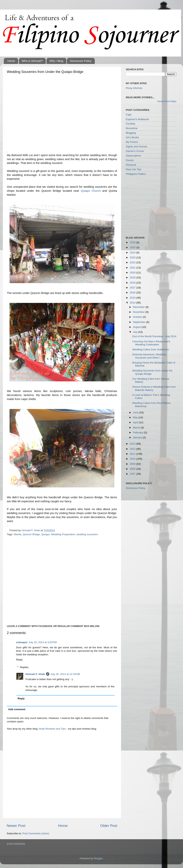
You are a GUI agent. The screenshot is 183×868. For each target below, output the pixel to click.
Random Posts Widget (167, 101)
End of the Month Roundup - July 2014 (154, 336)
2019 (133, 277)
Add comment (17, 709)
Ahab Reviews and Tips (52, 729)
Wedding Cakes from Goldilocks (151, 349)
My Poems (132, 142)
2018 (133, 283)
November (139, 312)
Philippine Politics (136, 174)
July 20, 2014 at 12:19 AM (65, 674)
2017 (133, 288)
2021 (133, 268)
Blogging (131, 133)
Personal (131, 165)
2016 (133, 293)
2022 (133, 262)
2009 (133, 464)
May (136, 417)
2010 (133, 459)
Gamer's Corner (135, 151)
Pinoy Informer (134, 88)
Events (130, 160)
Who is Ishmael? (32, 61)
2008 (133, 469)
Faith (129, 115)
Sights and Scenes (137, 147)
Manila (18, 534)
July (136, 332)
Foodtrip (131, 124)
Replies (24, 667)
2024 (133, 253)
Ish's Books (132, 137)
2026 (133, 242)
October (138, 317)
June (136, 412)
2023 (133, 258)
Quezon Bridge (31, 534)
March (137, 428)
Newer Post (16, 826)
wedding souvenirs (87, 534)
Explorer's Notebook (137, 119)
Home (11, 61)
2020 (133, 273)
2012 (133, 449)
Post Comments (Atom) (36, 833)
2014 (133, 303)
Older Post (109, 826)
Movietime (132, 128)
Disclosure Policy (81, 61)
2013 (133, 444)
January (138, 437)
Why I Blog (56, 61)
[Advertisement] (43, 113)
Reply (19, 660)
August (137, 327)
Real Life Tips (134, 169)
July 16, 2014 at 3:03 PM (43, 642)
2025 (133, 247)
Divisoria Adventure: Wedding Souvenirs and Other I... (149, 356)
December (139, 307)
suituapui (22, 642)
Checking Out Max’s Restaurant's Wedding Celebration (151, 343)
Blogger (98, 858)
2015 (133, 298)
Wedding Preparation (63, 534)
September (140, 322)
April (136, 422)
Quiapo (46, 534)
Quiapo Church (91, 191)
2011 (133, 454)
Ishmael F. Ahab (35, 674)
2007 (133, 474)
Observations (133, 156)
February (138, 432)
